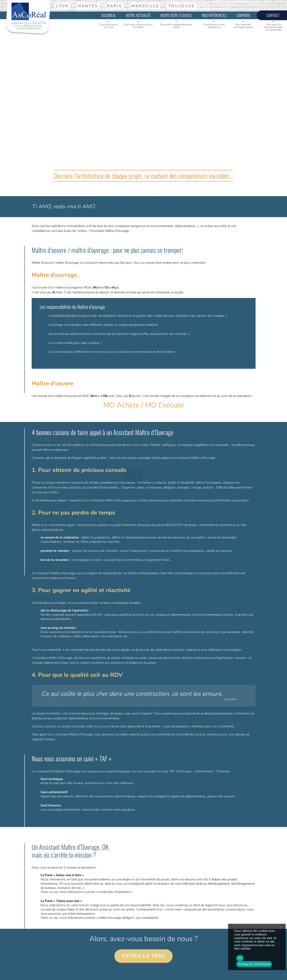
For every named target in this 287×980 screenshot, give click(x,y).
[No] (281, 928)
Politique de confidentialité (254, 964)
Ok (240, 958)
